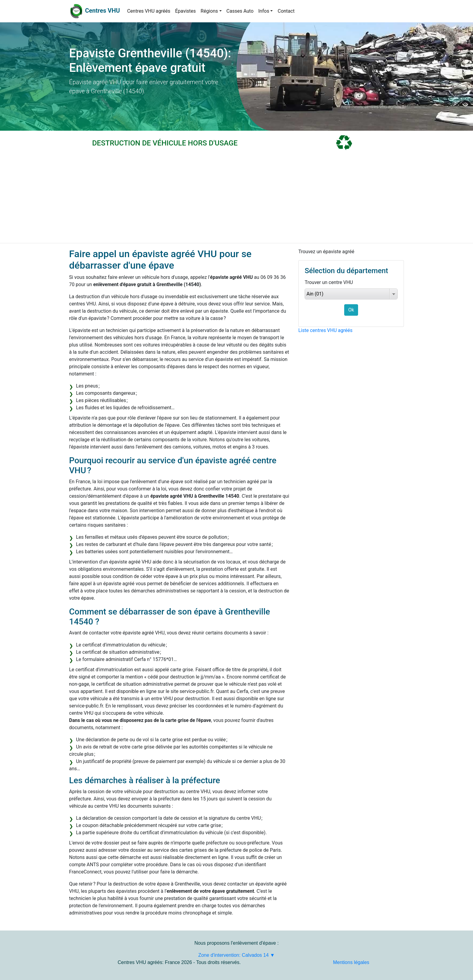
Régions (209, 11)
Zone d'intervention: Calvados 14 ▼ (237, 955)
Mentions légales (351, 962)
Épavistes (185, 11)
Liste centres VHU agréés (325, 330)
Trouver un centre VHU (329, 282)
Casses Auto (240, 11)
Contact (286, 11)
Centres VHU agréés (149, 11)
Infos (264, 11)
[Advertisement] (237, 198)
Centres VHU (102, 11)
